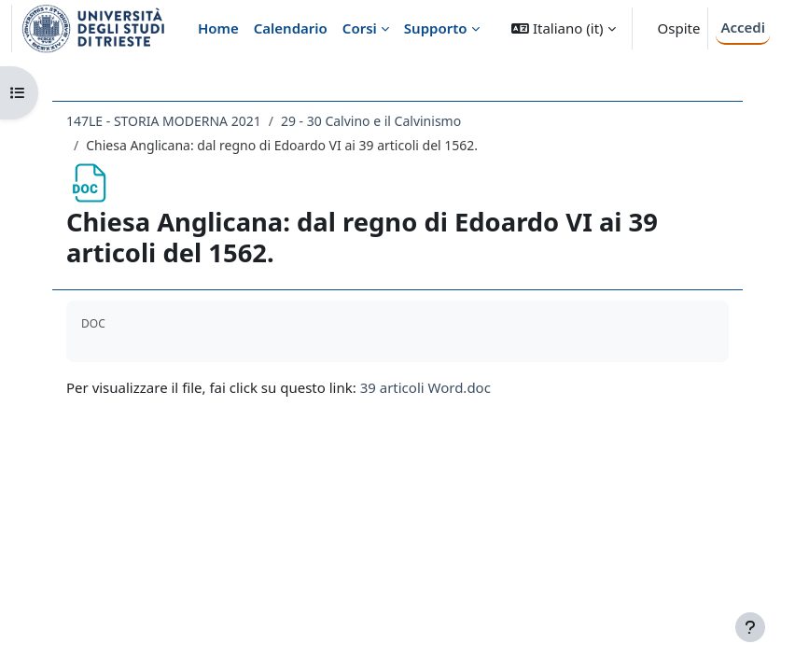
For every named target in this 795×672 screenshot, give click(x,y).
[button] (563, 28)
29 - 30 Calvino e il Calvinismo (371, 121)
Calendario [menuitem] (291, 28)
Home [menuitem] (218, 28)
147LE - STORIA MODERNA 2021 (164, 121)
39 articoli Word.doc (425, 387)
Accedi (743, 27)
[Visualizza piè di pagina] (750, 627)
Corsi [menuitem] (360, 28)
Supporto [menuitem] (436, 28)
